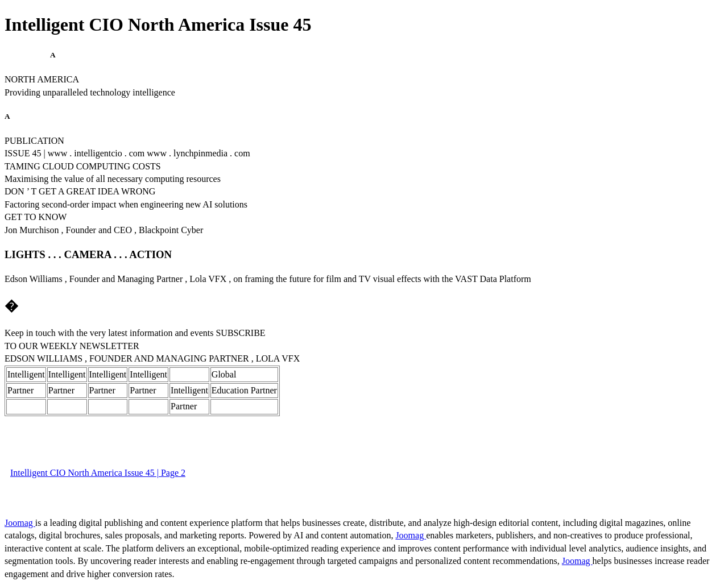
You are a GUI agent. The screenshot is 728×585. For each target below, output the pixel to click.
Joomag (20, 523)
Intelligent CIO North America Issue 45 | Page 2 (98, 473)
